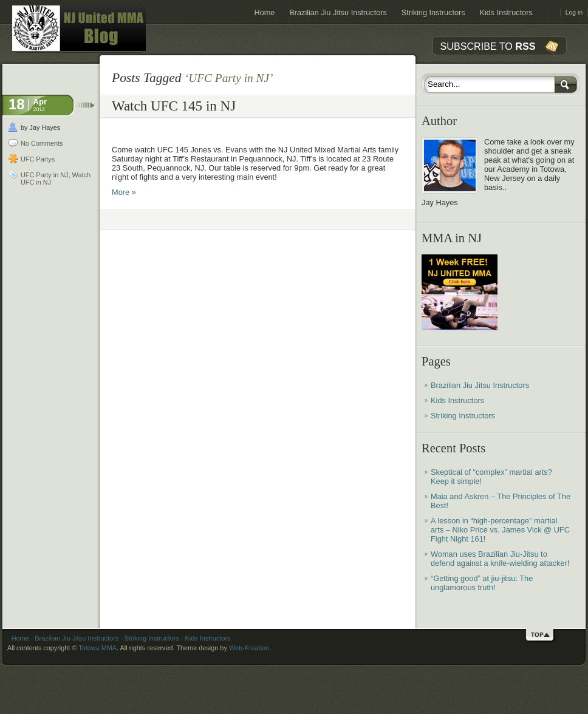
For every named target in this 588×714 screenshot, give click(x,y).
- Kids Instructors (205, 638)
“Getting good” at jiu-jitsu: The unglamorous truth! (482, 583)
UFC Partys (38, 159)
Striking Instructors (433, 13)
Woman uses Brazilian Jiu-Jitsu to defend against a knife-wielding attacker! (500, 559)
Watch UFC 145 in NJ (174, 106)
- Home (18, 638)
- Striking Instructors (149, 638)
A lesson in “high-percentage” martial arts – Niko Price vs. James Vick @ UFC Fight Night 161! (500, 530)
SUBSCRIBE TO (488, 46)
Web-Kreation (249, 648)
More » (124, 192)
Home (265, 13)
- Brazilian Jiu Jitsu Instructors (74, 638)
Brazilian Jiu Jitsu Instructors (338, 13)
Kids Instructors (506, 13)
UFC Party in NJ (45, 175)
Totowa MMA (97, 648)
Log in (574, 12)
